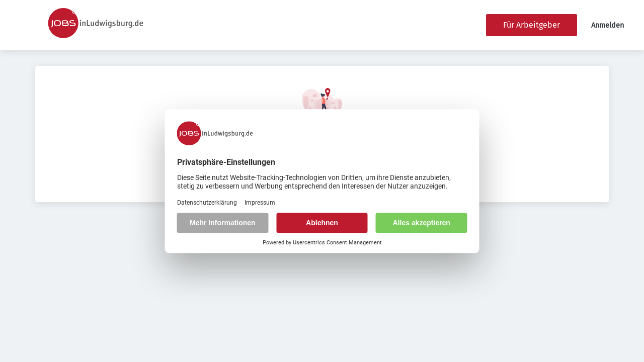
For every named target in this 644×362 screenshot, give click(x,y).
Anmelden (608, 25)
